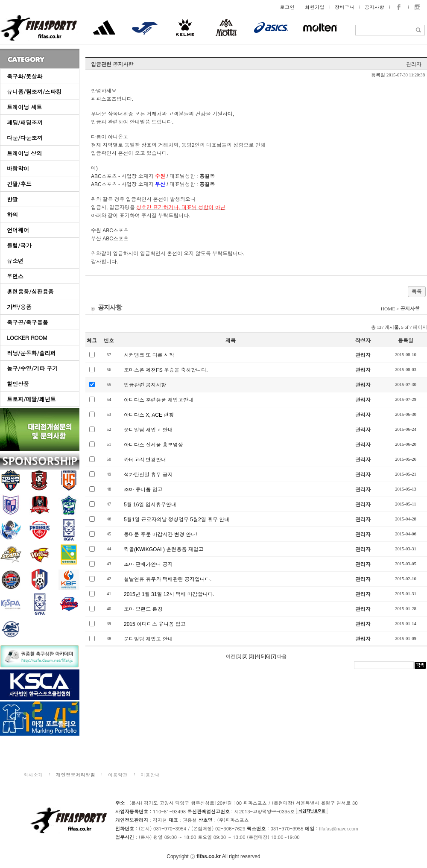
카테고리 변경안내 (145, 460)
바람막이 (18, 168)
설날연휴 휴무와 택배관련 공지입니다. (168, 579)
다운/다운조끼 (25, 138)
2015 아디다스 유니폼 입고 (155, 624)
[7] (274, 656)
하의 (12, 215)
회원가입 (315, 7)
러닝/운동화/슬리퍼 (31, 353)
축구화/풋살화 (25, 76)
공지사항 (374, 7)
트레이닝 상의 (24, 153)
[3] (252, 656)
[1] (239, 656)
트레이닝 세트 (24, 107)
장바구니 (345, 7)
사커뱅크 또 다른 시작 (149, 355)
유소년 (15, 261)
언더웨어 (18, 230)
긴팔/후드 (19, 184)
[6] (267, 656)
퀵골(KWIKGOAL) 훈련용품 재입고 (164, 549)
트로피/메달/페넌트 (31, 399)
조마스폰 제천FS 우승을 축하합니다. (166, 370)
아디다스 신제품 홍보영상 (154, 445)
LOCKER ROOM (27, 338)
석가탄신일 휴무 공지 (148, 475)
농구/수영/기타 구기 (32, 368)
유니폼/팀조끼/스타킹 (34, 92)
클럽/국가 (19, 245)
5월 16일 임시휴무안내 (150, 505)
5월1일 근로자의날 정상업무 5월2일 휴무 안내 (177, 520)
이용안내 (150, 775)
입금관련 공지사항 (145, 385)
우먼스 (15, 276)
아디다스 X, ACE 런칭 (149, 415)
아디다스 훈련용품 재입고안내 (159, 400)
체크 (92, 341)
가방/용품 (19, 307)
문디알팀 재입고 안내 (148, 430)
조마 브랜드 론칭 (143, 609)
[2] (245, 656)
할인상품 (18, 384)
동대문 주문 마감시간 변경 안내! (161, 535)
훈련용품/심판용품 (30, 291)
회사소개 (33, 775)
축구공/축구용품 (27, 322)
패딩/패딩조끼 (25, 122)
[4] (257, 656)
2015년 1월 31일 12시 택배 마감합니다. (169, 594)
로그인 (288, 7)
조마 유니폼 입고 (143, 490)
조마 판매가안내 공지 (148, 564)
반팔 (12, 199)
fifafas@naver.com (338, 829)
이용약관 (118, 775)
